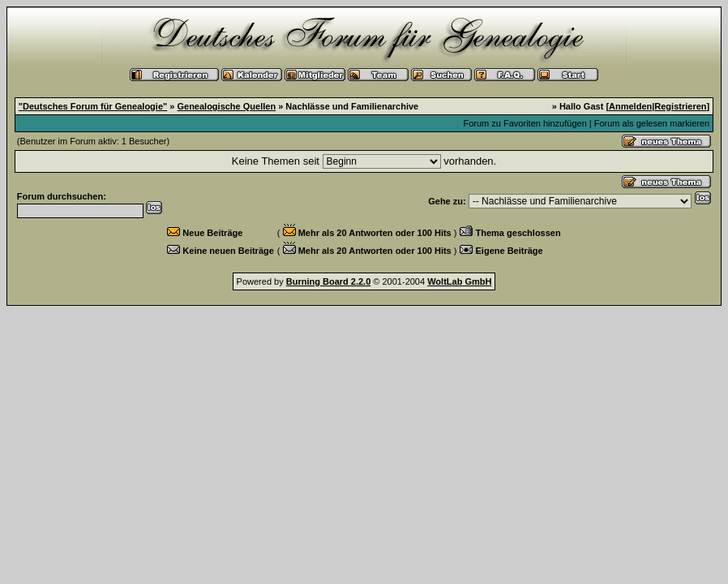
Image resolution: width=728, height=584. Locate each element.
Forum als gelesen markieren (652, 123)
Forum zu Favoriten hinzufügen (525, 123)
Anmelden (630, 106)
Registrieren (680, 106)
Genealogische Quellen (226, 106)
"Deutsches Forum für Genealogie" (93, 106)
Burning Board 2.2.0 (329, 281)
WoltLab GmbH (459, 281)
